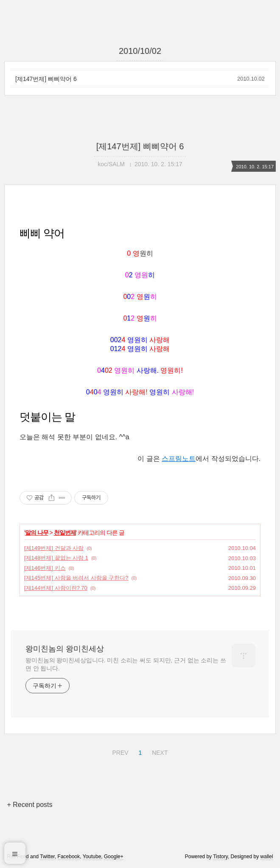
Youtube (92, 857)
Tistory (220, 857)
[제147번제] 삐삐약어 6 (46, 79)
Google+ (114, 857)
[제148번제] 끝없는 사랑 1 (56, 558)
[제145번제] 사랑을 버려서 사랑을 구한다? (76, 578)
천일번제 (65, 533)
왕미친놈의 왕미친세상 (65, 649)
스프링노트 (179, 459)
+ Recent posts (29, 805)
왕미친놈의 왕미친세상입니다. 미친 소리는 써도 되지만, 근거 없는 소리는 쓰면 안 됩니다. (126, 664)
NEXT (159, 751)
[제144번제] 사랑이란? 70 (56, 588)
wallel (267, 857)
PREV (119, 751)
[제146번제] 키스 (45, 568)
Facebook (69, 857)
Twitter (47, 857)
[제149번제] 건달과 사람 (54, 548)
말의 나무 (37, 533)
